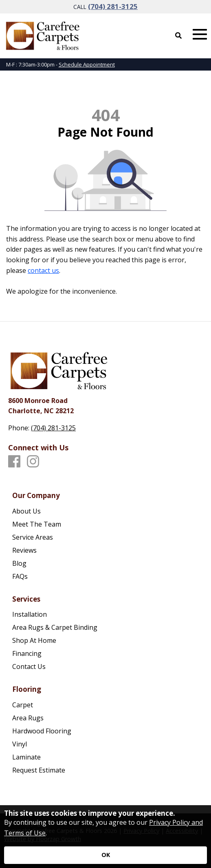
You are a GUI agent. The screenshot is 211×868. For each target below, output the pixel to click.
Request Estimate (39, 770)
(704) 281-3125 (113, 6)
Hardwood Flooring (42, 731)
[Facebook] (14, 462)
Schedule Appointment (87, 64)
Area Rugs (28, 718)
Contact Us (29, 666)
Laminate (26, 757)
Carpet (23, 705)
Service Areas (33, 537)
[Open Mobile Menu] (200, 34)
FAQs (20, 576)
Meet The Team (37, 524)
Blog (19, 563)
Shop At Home (34, 640)
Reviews (24, 550)
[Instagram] (33, 462)
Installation (30, 614)
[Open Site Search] (178, 35)
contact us (43, 270)
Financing (27, 653)
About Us (26, 511)
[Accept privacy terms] (105, 855)
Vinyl (20, 744)
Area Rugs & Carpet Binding (55, 627)
